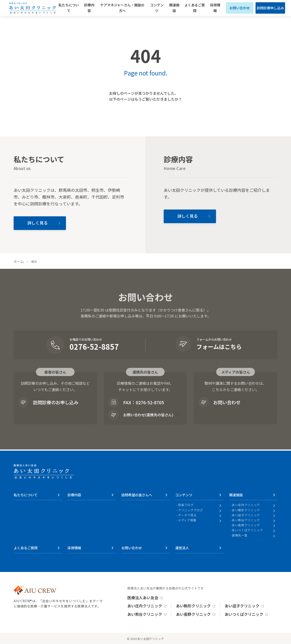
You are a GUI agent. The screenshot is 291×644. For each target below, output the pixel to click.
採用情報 (215, 8)
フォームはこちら (219, 347)
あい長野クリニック (246, 525)
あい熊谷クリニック (246, 520)
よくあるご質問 (195, 8)
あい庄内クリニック (246, 505)
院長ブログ (186, 505)
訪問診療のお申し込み (48, 402)
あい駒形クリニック (246, 510)
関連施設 (174, 8)
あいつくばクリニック (247, 530)
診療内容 (89, 8)
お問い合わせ (240, 8)
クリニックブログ (190, 510)
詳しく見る (38, 223)
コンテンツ (157, 8)
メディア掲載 (187, 520)
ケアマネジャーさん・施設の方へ (122, 8)
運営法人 (182, 548)
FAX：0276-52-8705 (136, 402)
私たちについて (69, 8)
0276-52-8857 (94, 347)
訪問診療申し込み (270, 8)
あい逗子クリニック (246, 515)
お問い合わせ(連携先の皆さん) (141, 415)
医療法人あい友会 (143, 598)
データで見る (187, 515)
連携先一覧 (240, 535)
